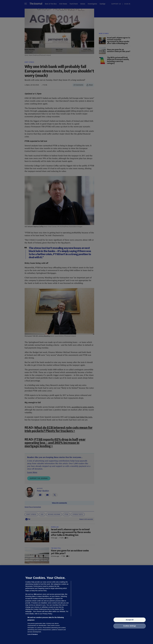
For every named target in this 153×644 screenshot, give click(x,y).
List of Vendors (33, 634)
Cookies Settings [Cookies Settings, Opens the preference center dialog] (130, 626)
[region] (76, 605)
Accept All (130, 620)
